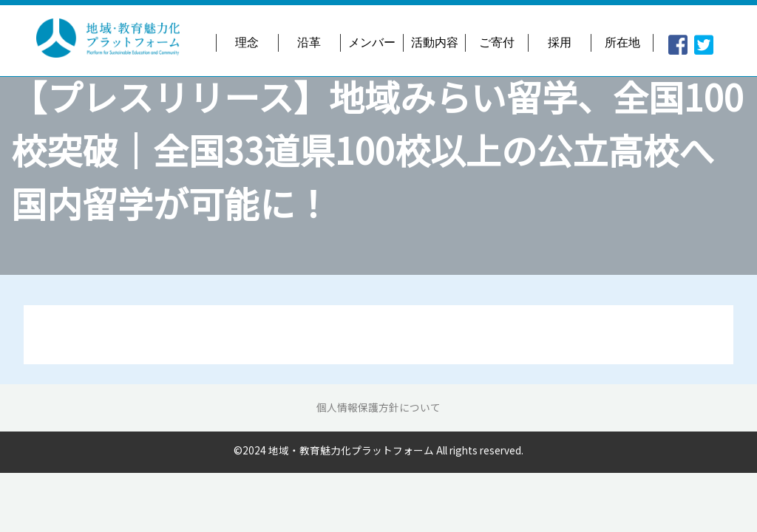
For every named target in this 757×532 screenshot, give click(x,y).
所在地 (622, 42)
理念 (247, 42)
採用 (560, 42)
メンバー (372, 42)
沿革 (309, 42)
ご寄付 (497, 42)
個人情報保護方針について (378, 407)
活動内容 (435, 42)
